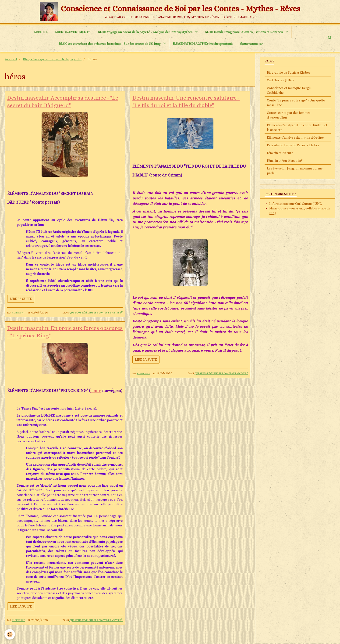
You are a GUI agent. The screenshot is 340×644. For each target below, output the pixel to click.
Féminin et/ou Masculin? (285, 161)
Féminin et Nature (280, 153)
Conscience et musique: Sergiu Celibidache (289, 90)
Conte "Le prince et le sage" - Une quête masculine (296, 103)
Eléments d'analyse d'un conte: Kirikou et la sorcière (297, 127)
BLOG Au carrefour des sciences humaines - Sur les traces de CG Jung (110, 43)
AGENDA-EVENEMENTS (73, 32)
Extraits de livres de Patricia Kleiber (293, 145)
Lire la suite (21, 299)
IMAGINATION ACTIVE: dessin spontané (203, 43)
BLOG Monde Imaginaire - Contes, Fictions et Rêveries (244, 32)
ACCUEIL (41, 32)
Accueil (11, 59)
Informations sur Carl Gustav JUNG (296, 204)
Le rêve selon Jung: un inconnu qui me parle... (295, 171)
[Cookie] (10, 634)
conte (96, 391)
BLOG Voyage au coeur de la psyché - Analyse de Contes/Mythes (145, 32)
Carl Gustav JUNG (280, 80)
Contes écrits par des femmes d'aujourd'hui (289, 115)
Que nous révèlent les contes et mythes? (96, 312)
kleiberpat (18, 312)
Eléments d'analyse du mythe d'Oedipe (295, 137)
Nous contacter (251, 43)
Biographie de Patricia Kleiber (289, 72)
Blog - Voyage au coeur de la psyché (52, 59)
